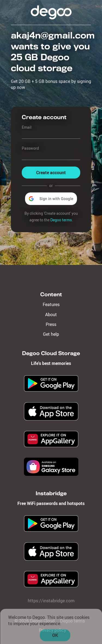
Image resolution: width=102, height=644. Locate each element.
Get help (51, 334)
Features (51, 304)
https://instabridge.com (51, 601)
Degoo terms (61, 220)
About (51, 315)
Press (51, 324)
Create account (51, 173)
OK (55, 636)
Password (30, 148)
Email (27, 127)
